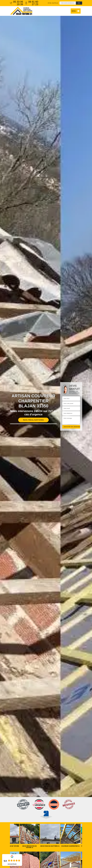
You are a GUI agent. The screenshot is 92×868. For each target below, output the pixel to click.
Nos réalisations (33, 420)
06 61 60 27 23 (32, 3)
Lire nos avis (12, 864)
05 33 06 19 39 (16, 3)
